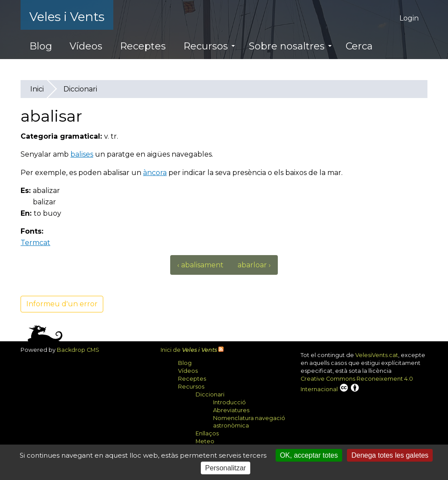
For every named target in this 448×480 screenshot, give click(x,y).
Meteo (205, 441)
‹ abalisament (200, 265)
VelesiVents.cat (377, 355)
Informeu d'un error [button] (62, 304)
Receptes (143, 46)
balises (82, 154)
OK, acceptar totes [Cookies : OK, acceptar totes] (309, 455)
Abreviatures (231, 410)
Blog (41, 46)
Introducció (229, 402)
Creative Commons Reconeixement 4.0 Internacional (357, 384)
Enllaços (207, 433)
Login (409, 18)
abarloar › (254, 265)
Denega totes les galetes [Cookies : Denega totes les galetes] (390, 455)
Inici (37, 89)
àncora (155, 173)
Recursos (209, 46)
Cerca (359, 46)
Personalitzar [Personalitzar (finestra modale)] (226, 468)
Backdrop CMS (81, 350)
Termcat (39, 243)
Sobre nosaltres (290, 46)
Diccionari (80, 89)
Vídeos (86, 46)
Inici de (189, 350)
